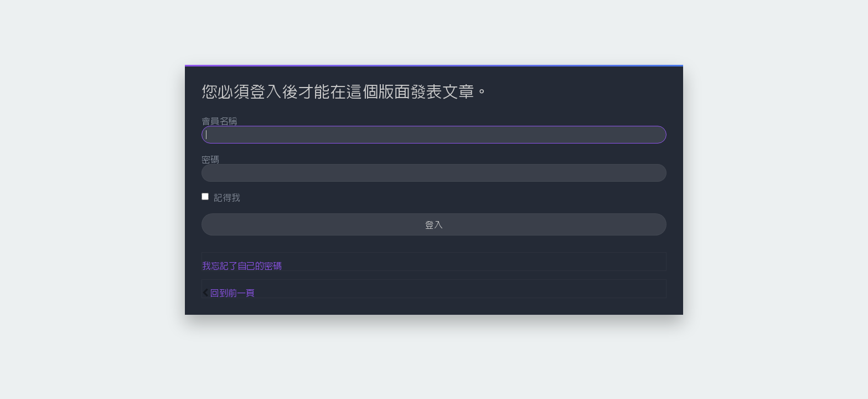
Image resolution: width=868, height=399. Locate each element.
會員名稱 (219, 121)
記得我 (221, 197)
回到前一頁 (232, 293)
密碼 (210, 159)
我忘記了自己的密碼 (242, 265)
